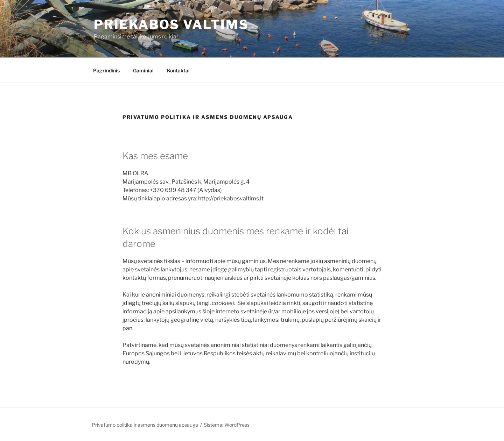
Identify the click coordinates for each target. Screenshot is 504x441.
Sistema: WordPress (227, 425)
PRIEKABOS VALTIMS (171, 24)
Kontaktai (178, 70)
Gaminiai (143, 70)
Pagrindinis (106, 70)
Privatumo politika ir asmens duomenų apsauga (145, 425)
